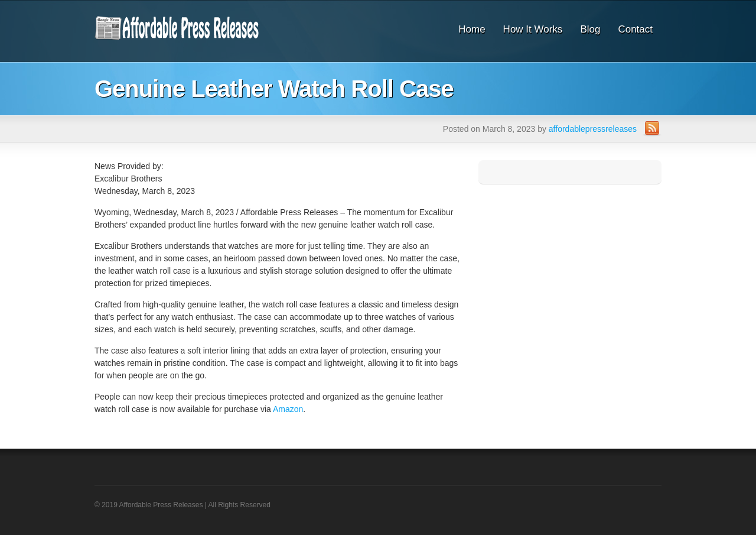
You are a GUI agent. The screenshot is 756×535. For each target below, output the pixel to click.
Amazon (288, 409)
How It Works (533, 29)
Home (472, 29)
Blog (590, 29)
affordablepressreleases (593, 129)
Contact (635, 29)
